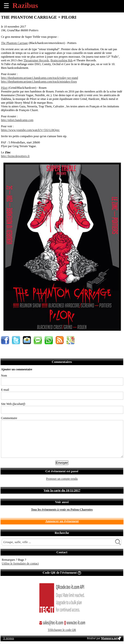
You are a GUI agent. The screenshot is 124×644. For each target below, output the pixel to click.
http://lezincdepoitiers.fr (15, 156)
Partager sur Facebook (5, 340)
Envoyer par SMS (38, 340)
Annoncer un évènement (62, 521)
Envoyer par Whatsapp (49, 340)
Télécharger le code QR (62, 630)
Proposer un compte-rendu (62, 479)
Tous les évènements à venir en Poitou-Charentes (62, 510)
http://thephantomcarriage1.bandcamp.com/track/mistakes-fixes (39, 82)
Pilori (4, 88)
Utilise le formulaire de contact (20, 563)
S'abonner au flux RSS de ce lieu (60, 340)
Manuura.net (109, 638)
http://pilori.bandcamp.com (17, 120)
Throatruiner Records (36, 60)
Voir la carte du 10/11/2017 (62, 490)
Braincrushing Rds (62, 60)
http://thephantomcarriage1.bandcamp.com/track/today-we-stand (40, 78)
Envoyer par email (27, 340)
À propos (8, 638)
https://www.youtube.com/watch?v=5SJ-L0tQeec (30, 130)
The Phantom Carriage (15, 43)
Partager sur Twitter (16, 340)
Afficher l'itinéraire (71, 340)
